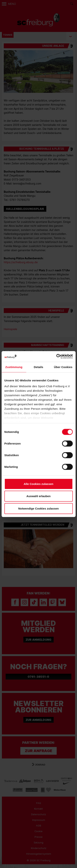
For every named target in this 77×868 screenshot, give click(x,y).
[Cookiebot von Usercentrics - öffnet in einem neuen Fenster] (56, 356)
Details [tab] (39, 367)
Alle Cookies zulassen (39, 484)
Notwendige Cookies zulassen (38, 508)
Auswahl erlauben (38, 496)
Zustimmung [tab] (14, 367)
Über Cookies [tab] (63, 367)
